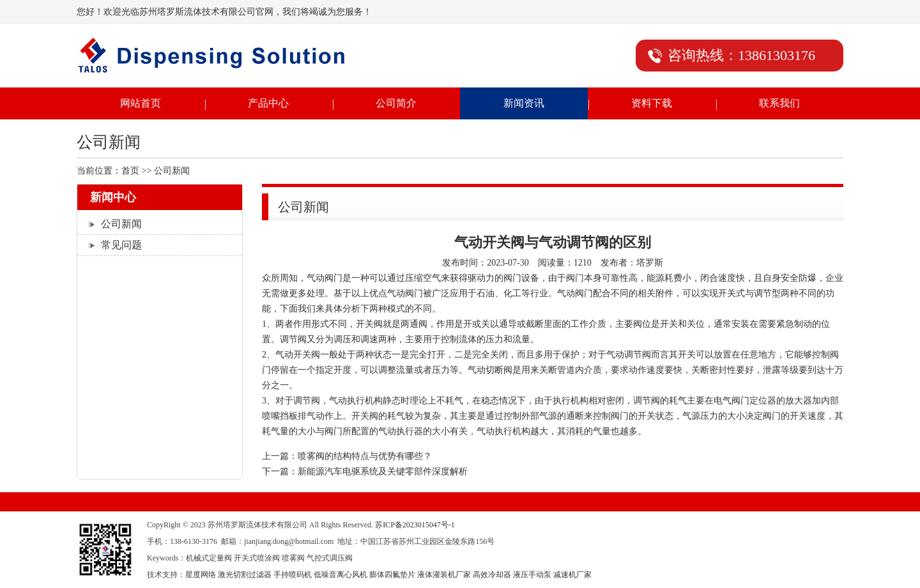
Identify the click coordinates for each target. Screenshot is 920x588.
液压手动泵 (532, 575)
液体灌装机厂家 (444, 575)
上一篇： (347, 456)
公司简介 (396, 103)
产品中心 (268, 103)
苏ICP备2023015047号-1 (415, 525)
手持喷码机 (293, 575)
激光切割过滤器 (245, 575)
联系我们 (779, 103)
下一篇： (365, 471)
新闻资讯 (524, 103)
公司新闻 (121, 224)
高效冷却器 (492, 575)
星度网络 (201, 575)
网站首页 (141, 103)
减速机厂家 (572, 575)
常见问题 (121, 245)
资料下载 (652, 103)
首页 (130, 171)
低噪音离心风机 (341, 575)
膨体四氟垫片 (392, 575)
